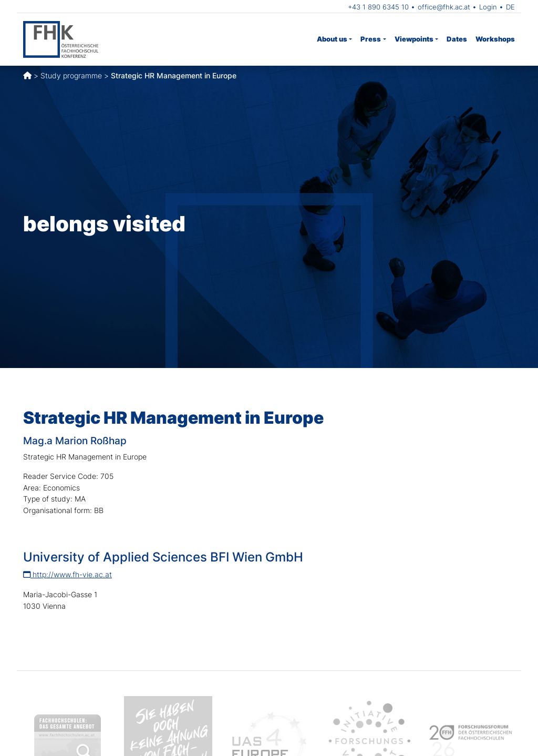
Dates (457, 39)
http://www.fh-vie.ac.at (68, 574)
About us (332, 39)
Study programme (71, 75)
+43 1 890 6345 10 (378, 7)
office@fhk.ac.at (444, 7)
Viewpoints (414, 39)
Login (488, 7)
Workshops (495, 39)
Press (371, 39)
